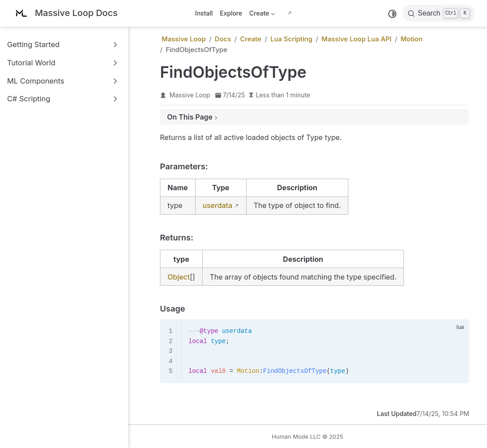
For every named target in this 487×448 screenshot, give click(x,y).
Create (262, 15)
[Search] (439, 13)
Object (179, 277)
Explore (231, 13)
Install (204, 13)
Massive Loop (190, 95)
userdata (218, 205)
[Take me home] (65, 14)
